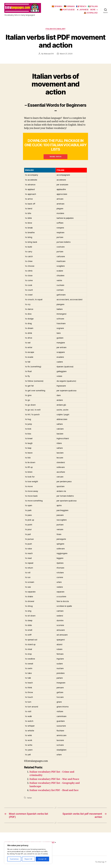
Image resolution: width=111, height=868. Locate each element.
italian (29, 798)
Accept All (42, 859)
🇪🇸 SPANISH (57, 6)
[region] (28, 853)
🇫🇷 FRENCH (81, 6)
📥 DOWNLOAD (91, 13)
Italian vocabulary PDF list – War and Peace (54, 779)
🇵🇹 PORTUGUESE (67, 10)
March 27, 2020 (66, 54)
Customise (14, 859)
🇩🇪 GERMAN (69, 6)
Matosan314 (49, 54)
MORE (93, 10)
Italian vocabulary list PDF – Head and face (54, 790)
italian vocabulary (56, 29)
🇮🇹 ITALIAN (93, 6)
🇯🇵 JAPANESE (82, 10)
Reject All (28, 859)
